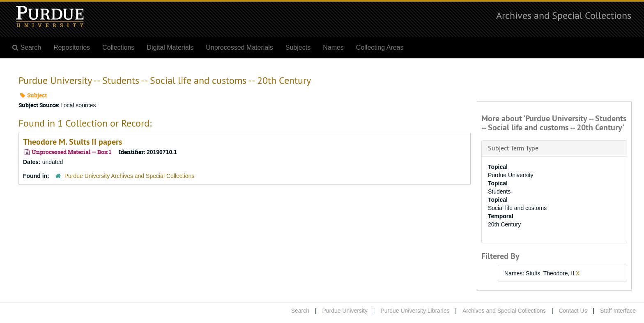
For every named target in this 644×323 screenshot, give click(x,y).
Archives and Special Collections (564, 15)
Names (333, 47)
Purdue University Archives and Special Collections (130, 176)
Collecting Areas (380, 47)
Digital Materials (170, 47)
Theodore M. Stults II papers (72, 142)
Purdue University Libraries (415, 311)
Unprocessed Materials (239, 47)
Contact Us (573, 311)
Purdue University (345, 311)
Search (300, 311)
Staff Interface (618, 311)
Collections (118, 47)
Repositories (72, 47)
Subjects (298, 47)
